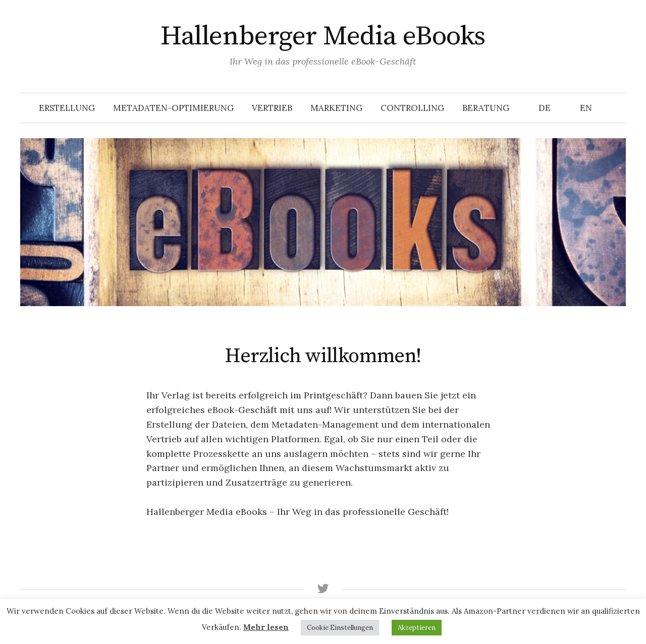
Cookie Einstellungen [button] (340, 628)
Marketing (336, 108)
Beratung (486, 108)
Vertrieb (272, 108)
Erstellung (67, 108)
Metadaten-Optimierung (173, 108)
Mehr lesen (266, 627)
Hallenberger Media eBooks (323, 36)
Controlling (412, 108)
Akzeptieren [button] (417, 628)
